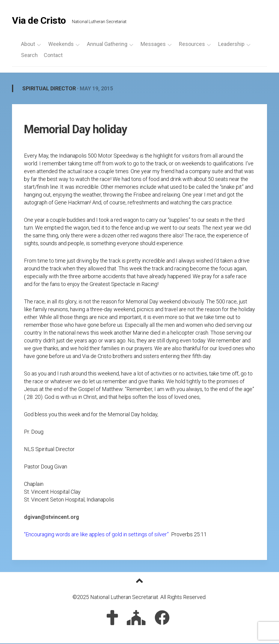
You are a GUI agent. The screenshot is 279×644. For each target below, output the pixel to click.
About (28, 45)
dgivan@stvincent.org (52, 518)
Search (29, 56)
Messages (153, 45)
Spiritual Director (49, 89)
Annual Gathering (107, 45)
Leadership (231, 45)
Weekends (61, 45)
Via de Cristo (39, 21)
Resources (192, 45)
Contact (53, 56)
